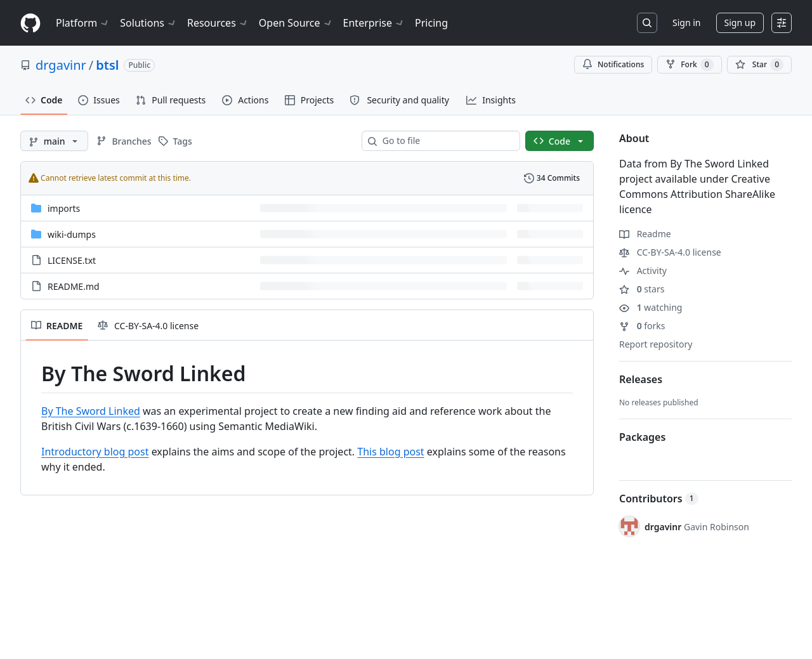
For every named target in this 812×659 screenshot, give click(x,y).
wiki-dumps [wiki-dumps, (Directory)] (72, 234)
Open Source (296, 23)
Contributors (659, 499)
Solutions (148, 23)
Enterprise (374, 23)
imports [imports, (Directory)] (64, 208)
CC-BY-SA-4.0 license (670, 252)
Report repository (656, 344)
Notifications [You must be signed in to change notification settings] (613, 64)
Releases (641, 379)
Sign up (740, 23)
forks (642, 326)
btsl (107, 65)
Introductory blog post (95, 452)
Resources (218, 23)
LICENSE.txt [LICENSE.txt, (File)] (72, 260)
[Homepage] (30, 23)
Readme (645, 234)
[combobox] (446, 141)
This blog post (390, 452)
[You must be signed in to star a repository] (759, 65)
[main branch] (54, 141)
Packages (642, 437)
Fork (689, 65)
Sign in (686, 23)
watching (651, 307)
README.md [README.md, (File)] (74, 286)
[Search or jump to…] (647, 23)
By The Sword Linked (91, 411)
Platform (83, 23)
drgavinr (61, 65)
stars (642, 289)
